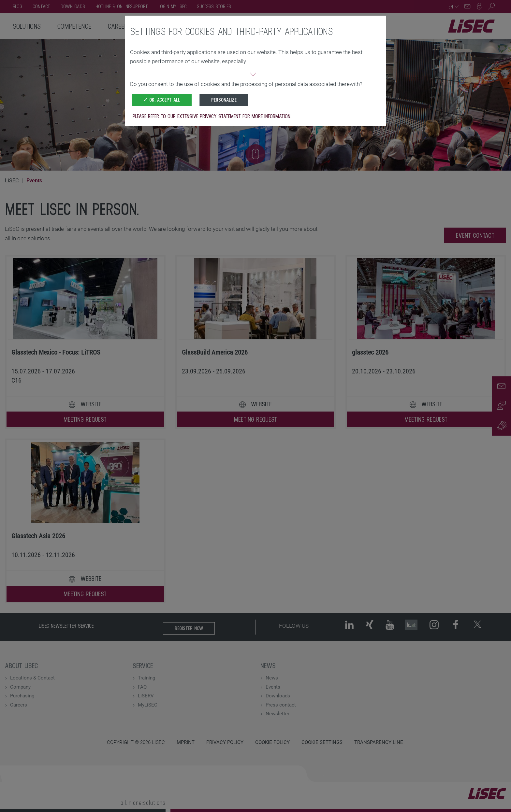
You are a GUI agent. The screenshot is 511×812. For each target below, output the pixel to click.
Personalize (224, 100)
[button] (253, 75)
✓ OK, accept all (162, 100)
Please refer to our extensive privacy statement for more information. (212, 116)
